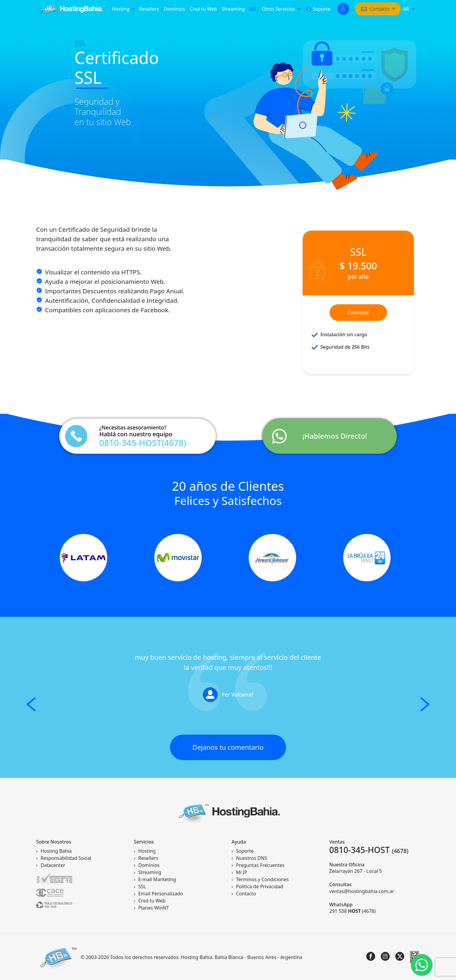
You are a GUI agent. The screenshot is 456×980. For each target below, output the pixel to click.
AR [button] (407, 9)
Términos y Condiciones (262, 879)
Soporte (318, 9)
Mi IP (242, 872)
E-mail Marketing (157, 879)
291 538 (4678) (353, 911)
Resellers (149, 9)
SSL (253, 9)
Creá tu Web (203, 9)
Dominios (174, 9)
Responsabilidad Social (66, 858)
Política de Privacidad (260, 886)
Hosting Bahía (56, 851)
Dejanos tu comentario (228, 747)
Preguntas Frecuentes (260, 865)
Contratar (358, 313)
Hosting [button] (121, 9)
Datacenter (53, 865)
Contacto (246, 894)
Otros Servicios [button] (279, 9)
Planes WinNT (154, 908)
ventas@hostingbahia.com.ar (362, 891)
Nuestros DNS (252, 858)
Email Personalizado (161, 894)
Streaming (233, 9)
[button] (378, 9)
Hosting (147, 851)
